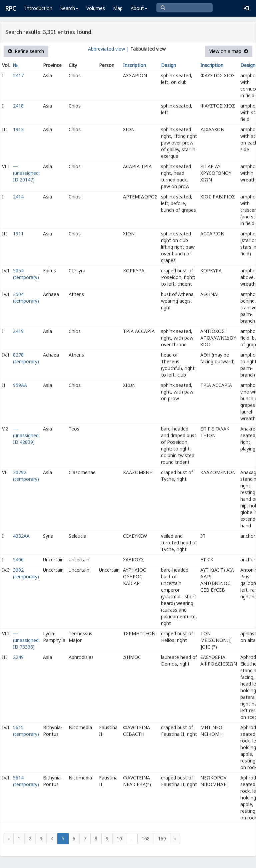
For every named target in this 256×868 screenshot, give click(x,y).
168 (146, 839)
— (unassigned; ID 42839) (26, 435)
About (139, 8)
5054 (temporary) (26, 274)
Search (69, 8)
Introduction (39, 8)
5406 (18, 560)
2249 (18, 657)
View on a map (229, 51)
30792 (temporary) (26, 476)
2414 (18, 197)
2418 (18, 106)
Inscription (134, 65)
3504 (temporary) (26, 297)
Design (168, 65)
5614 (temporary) (26, 781)
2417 (18, 75)
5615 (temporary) (26, 731)
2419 (18, 331)
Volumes (96, 8)
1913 (18, 129)
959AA (20, 385)
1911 (18, 234)
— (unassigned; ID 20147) (26, 173)
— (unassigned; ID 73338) (26, 640)
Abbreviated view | (108, 49)
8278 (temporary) (26, 358)
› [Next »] (175, 839)
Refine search (26, 51)
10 (119, 839)
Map (118, 8)
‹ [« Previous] (9, 839)
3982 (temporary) (26, 573)
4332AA (21, 536)
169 (162, 839)
